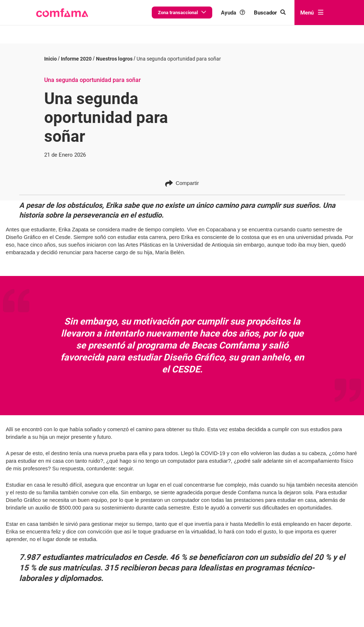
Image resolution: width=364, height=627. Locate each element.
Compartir (182, 178)
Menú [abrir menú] (312, 13)
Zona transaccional (182, 13)
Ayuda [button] (233, 13)
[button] (62, 13)
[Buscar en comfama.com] (270, 13)
